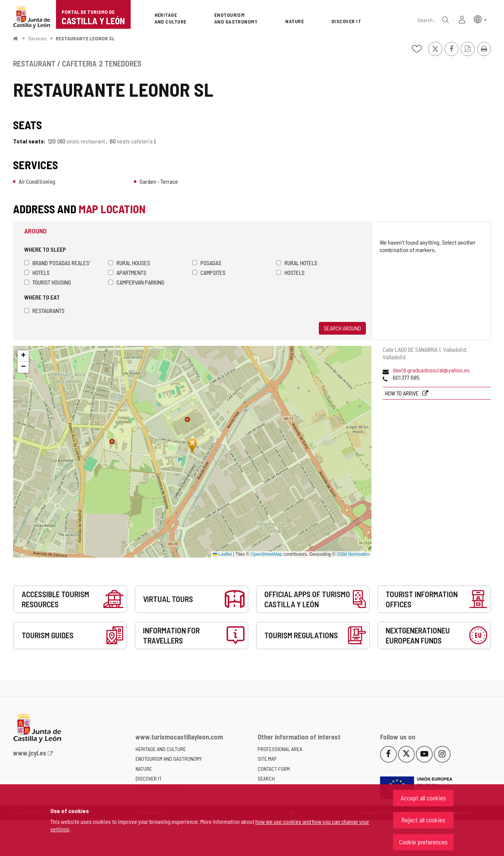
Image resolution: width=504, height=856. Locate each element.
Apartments (127, 272)
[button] (480, 19)
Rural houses (129, 263)
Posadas (207, 263)
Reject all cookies (423, 820)
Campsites (209, 272)
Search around (342, 328)
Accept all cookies (423, 798)
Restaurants (44, 311)
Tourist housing (48, 282)
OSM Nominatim (353, 554)
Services (37, 38)
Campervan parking (136, 282)
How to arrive (402, 393)
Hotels (37, 272)
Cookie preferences (423, 842)
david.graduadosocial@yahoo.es (431, 370)
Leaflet (222, 554)
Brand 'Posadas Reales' (57, 263)
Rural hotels (297, 263)
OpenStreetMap (266, 554)
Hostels (290, 272)
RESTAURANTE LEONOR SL (85, 38)
